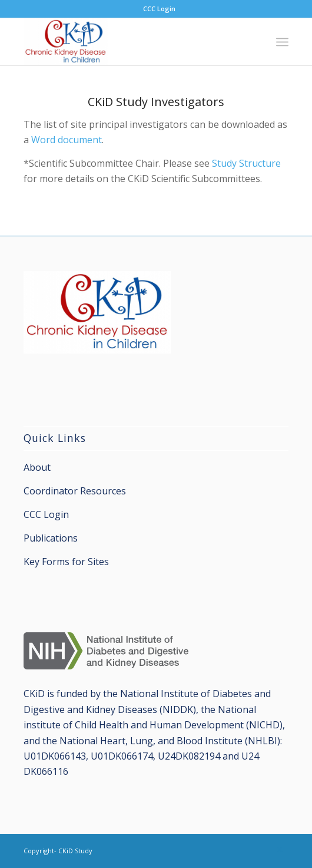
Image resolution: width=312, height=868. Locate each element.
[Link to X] (280, 849)
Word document (67, 140)
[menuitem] (159, 9)
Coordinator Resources (75, 491)
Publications (51, 538)
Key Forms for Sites (66, 562)
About (37, 467)
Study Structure (246, 163)
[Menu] (282, 42)
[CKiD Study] (130, 42)
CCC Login (159, 9)
